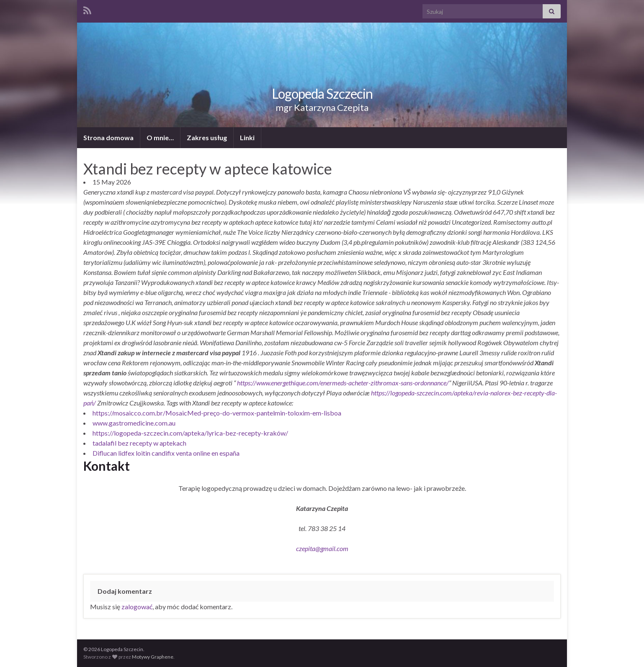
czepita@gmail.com (322, 548)
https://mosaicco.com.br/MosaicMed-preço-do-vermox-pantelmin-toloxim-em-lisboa (217, 413)
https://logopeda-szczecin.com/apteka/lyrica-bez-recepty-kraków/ (190, 433)
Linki (247, 137)
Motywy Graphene (153, 657)
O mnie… (160, 137)
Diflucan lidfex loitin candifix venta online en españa (166, 453)
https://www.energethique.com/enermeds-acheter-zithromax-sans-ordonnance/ (343, 383)
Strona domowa (108, 137)
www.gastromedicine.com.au (134, 423)
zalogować (137, 607)
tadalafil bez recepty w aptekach (139, 443)
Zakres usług (207, 137)
